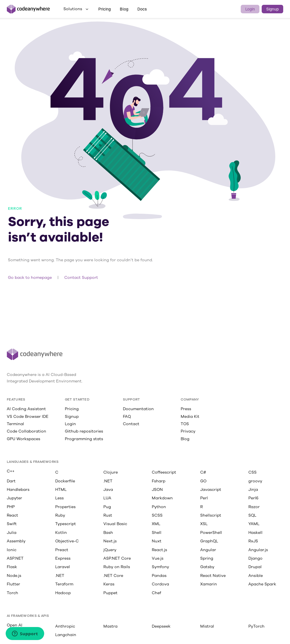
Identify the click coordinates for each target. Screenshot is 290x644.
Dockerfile (65, 481)
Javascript (211, 489)
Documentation (138, 409)
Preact (62, 550)
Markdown (162, 498)
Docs (142, 9)
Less (59, 498)
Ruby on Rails (117, 567)
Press (186, 409)
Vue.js (158, 558)
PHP (11, 507)
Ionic (12, 550)
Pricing (105, 9)
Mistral (207, 626)
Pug (107, 507)
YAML (254, 524)
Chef (156, 593)
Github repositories (84, 431)
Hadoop (63, 593)
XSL (204, 524)
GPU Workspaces (24, 439)
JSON (157, 489)
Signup (272, 9)
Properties (65, 507)
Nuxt (157, 541)
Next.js (110, 541)
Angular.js (258, 550)
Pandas (159, 575)
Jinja (253, 489)
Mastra (110, 626)
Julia (12, 532)
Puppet (110, 593)
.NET (108, 481)
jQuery (110, 550)
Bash (108, 532)
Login (250, 9)
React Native (213, 575)
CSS (252, 472)
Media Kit (190, 416)
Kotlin (61, 532)
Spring (207, 558)
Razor (254, 507)
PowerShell (211, 532)
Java (108, 489)
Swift (12, 524)
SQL (252, 515)
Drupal (255, 567)
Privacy (188, 431)
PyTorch (256, 626)
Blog (124, 9)
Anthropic (65, 626)
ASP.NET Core (117, 558)
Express (63, 558)
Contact (131, 424)
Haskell (255, 532)
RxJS (253, 541)
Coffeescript (164, 472)
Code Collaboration (26, 431)
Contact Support (81, 277)
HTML (61, 489)
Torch (12, 593)
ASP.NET (15, 558)
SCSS (157, 515)
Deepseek (161, 626)
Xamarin (209, 584)
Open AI (15, 625)
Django (255, 558)
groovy (255, 481)
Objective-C (67, 541)
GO (203, 481)
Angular (208, 550)
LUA (107, 498)
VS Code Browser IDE (28, 416)
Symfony (160, 567)
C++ (11, 471)
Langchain (66, 635)
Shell (157, 532)
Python (159, 507)
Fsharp (159, 481)
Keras (109, 584)
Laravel (63, 567)
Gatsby (207, 567)
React (12, 515)
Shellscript (211, 515)
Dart (11, 481)
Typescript (66, 524)
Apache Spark (262, 584)
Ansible (256, 575)
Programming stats (84, 439)
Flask (12, 567)
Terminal (15, 424)
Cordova (160, 584)
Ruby (60, 515)
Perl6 (253, 498)
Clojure (111, 472)
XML (156, 524)
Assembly (16, 541)
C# (203, 472)
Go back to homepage (30, 277)
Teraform (64, 584)
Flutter (13, 584)
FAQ (127, 416)
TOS (185, 424)
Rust (108, 515)
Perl (204, 498)
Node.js (14, 575)
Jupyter (14, 498)
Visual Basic (115, 524)
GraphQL (209, 541)
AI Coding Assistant (26, 409)
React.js (159, 550)
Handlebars (18, 489)
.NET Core (113, 575)
